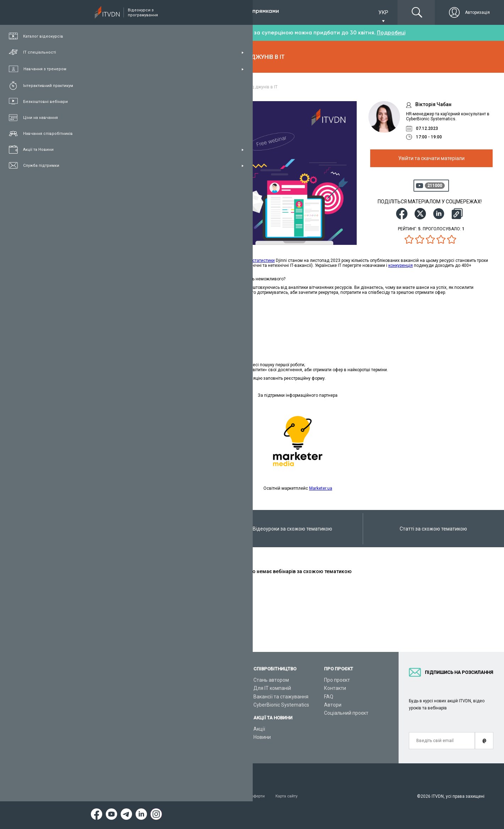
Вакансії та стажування (281, 697)
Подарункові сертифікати (131, 713)
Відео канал (115, 729)
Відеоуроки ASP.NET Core (204, 705)
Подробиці (391, 33)
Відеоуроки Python (197, 688)
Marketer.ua (321, 488)
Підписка (125, 12)
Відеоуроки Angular (198, 738)
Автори (333, 705)
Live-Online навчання (125, 721)
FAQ (329, 697)
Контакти (335, 688)
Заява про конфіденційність (183, 796)
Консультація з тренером (131, 680)
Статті (108, 738)
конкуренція (401, 265)
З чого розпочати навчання (207, 680)
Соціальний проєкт (346, 713)
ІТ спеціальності (120, 697)
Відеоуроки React (195, 746)
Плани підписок (119, 705)
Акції (259, 729)
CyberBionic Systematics (281, 705)
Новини (262, 737)
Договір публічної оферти (248, 796)
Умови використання (122, 796)
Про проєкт (337, 680)
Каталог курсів (118, 688)
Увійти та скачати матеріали (431, 158)
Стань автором (271, 680)
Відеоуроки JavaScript (201, 729)
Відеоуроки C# (192, 697)
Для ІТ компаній (272, 688)
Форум (109, 746)
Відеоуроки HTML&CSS (202, 721)
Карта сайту (296, 796)
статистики (264, 260)
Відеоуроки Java (194, 713)
